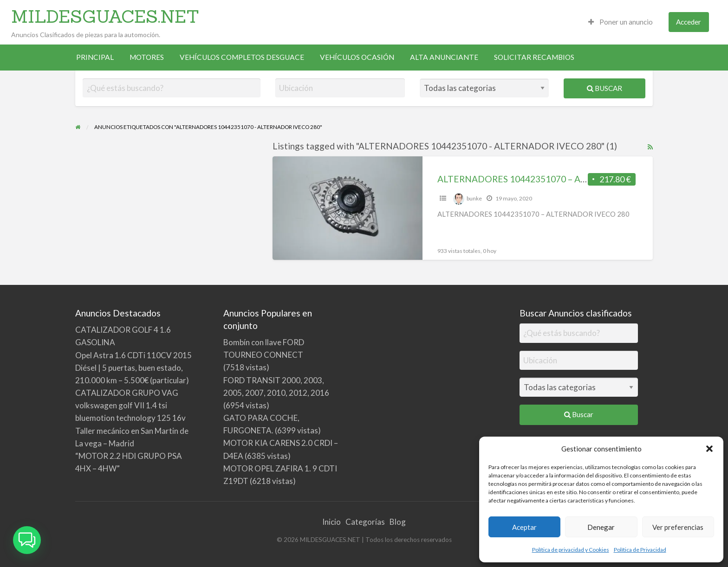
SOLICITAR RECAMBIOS (534, 57)
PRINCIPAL (95, 57)
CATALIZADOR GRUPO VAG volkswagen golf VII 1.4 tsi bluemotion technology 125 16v (130, 405)
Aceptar (524, 527)
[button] (709, 449)
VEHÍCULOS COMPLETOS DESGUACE (242, 57)
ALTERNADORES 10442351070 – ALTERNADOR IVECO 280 (559, 179)
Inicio (331, 522)
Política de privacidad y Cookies (571, 550)
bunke (474, 198)
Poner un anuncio (621, 22)
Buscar (604, 88)
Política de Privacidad (640, 550)
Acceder (689, 22)
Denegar (601, 527)
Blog (398, 522)
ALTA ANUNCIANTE (444, 57)
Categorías (365, 522)
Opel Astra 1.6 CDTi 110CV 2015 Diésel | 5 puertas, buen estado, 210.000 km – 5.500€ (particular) (133, 368)
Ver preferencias (678, 527)
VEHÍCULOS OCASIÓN (357, 57)
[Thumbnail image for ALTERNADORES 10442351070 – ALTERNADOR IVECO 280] (347, 208)
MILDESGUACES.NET (105, 16)
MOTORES (147, 57)
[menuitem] (621, 22)
